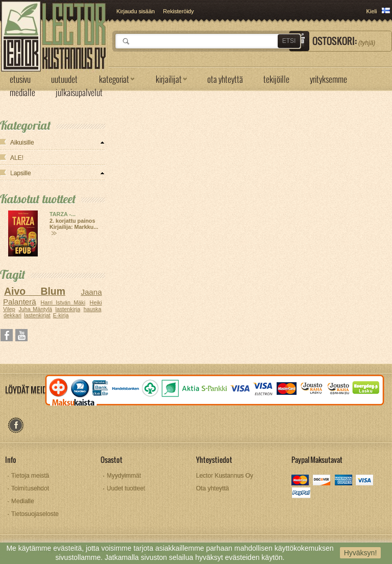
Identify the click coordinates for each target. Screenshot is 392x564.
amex (344, 481)
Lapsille (21, 173)
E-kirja (61, 315)
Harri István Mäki (63, 302)
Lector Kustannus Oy (225, 476)
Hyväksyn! (361, 553)
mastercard (301, 481)
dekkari (13, 315)
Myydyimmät (124, 476)
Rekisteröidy (178, 11)
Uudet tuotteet (126, 488)
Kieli (372, 11)
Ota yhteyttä (213, 488)
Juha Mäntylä (35, 309)
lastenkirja (68, 309)
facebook (16, 425)
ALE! (17, 158)
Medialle (23, 501)
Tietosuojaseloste (35, 514)
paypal (301, 494)
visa (365, 481)
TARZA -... (63, 214)
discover (322, 481)
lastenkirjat (37, 315)
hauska (93, 309)
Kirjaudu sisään (136, 11)
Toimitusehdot (30, 488)
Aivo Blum (35, 291)
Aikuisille (22, 143)
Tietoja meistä (30, 476)
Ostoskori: (344, 41)
